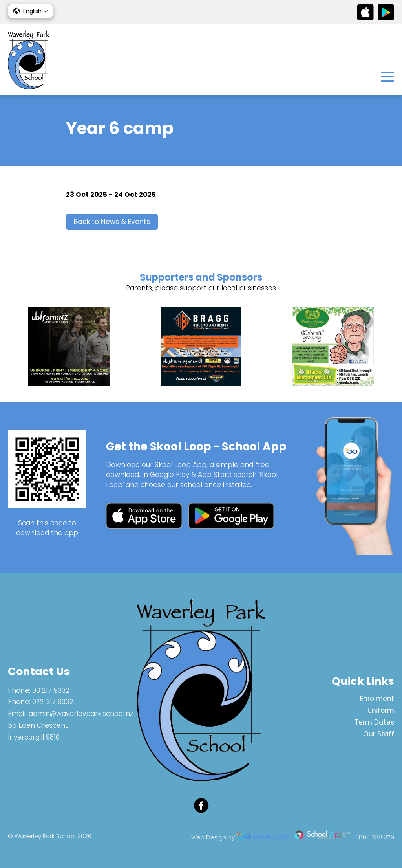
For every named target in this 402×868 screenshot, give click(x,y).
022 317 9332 (53, 702)
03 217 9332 (51, 690)
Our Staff (379, 734)
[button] (30, 11)
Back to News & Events (112, 222)
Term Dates (374, 722)
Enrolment (377, 699)
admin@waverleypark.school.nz (81, 714)
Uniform (381, 710)
